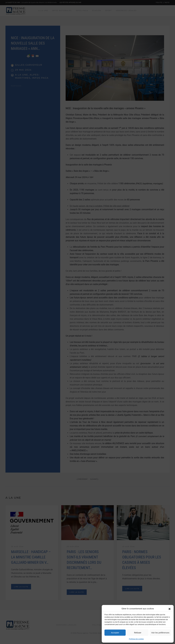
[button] (170, 609)
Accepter (115, 633)
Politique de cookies (136, 639)
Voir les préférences (160, 633)
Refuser (138, 633)
